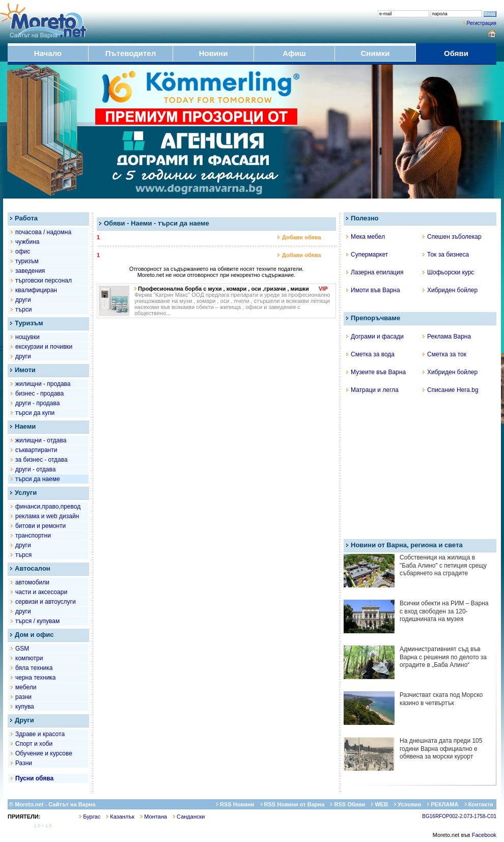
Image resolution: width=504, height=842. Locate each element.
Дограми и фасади (375, 336)
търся (23, 555)
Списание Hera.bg (451, 390)
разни (23, 697)
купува (25, 707)
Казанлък (120, 817)
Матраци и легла (372, 390)
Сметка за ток (444, 354)
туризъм (27, 261)
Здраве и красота (40, 734)
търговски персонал (44, 280)
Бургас (90, 817)
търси (23, 310)
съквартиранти (36, 450)
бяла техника (34, 668)
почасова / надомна (43, 232)
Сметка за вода (370, 354)
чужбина (27, 242)
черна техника (36, 678)
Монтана (154, 817)
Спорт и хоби (34, 744)
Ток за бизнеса (446, 255)
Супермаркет (367, 255)
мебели (26, 687)
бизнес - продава (39, 394)
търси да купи (35, 413)
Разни (24, 763)
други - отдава (35, 469)
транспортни (33, 536)
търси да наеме (38, 479)
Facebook (484, 835)
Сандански (189, 817)
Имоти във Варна (373, 290)
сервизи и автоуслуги (46, 602)
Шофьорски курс (448, 272)
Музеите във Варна (376, 372)
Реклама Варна (447, 336)
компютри (29, 658)
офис (23, 251)
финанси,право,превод (48, 507)
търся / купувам (37, 621)
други (23, 300)
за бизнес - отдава (41, 460)
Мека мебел (366, 237)
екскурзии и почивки (44, 347)
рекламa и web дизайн (47, 516)
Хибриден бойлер (450, 290)
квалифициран (36, 290)
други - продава (37, 403)
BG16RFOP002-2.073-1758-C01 (459, 816)
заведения (30, 271)
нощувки (27, 337)
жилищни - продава (43, 384)
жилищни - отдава (41, 440)
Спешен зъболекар (452, 237)
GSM (22, 649)
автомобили (32, 582)
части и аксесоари (41, 592)
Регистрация (482, 23)
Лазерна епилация (375, 272)
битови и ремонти (40, 526)
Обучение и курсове (44, 753)
